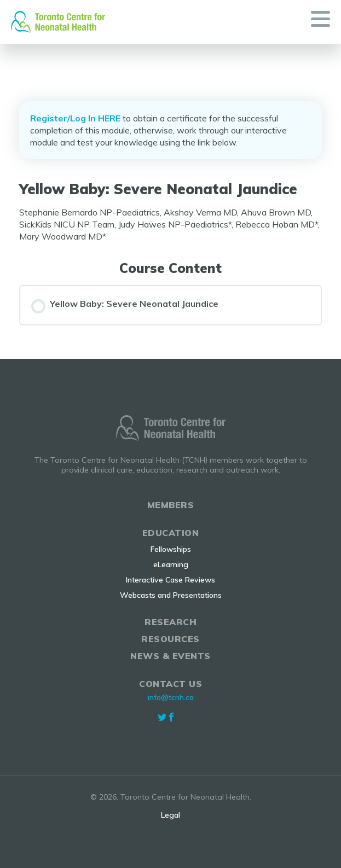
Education (171, 533)
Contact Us (170, 684)
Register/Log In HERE (75, 118)
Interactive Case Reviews (170, 580)
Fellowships (171, 549)
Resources (170, 639)
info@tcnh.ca (171, 697)
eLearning (171, 564)
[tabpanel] (170, 224)
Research (170, 622)
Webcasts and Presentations (171, 595)
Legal (170, 815)
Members (171, 505)
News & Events (170, 656)
